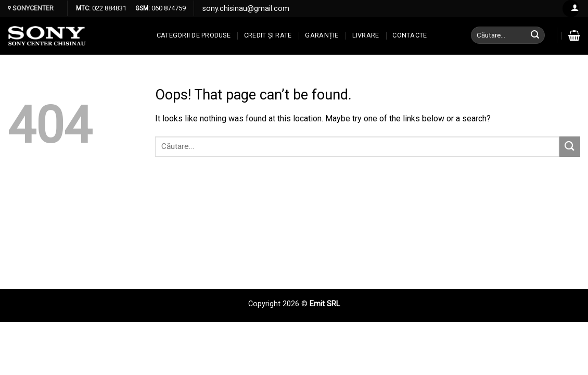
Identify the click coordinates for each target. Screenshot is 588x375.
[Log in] (571, 9)
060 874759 (168, 8)
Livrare (366, 35)
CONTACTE (410, 35)
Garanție (322, 35)
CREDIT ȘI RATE (268, 35)
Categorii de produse (194, 35)
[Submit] (535, 35)
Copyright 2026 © (279, 304)
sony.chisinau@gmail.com (246, 9)
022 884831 (108, 8)
